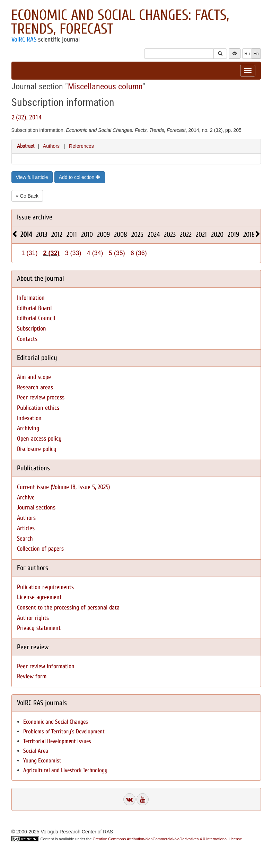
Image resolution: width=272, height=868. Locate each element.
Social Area (36, 751)
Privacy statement (39, 628)
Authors (51, 146)
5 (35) (117, 253)
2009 (103, 234)
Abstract (26, 146)
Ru (247, 54)
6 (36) (139, 253)
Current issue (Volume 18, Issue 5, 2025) (63, 487)
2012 (57, 234)
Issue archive (35, 217)
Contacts (27, 339)
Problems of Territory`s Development (64, 731)
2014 (26, 234)
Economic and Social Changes (56, 722)
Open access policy (39, 439)
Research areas (35, 387)
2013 (42, 234)
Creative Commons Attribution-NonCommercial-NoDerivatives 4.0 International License (168, 839)
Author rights (33, 618)
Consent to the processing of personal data (68, 608)
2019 (233, 234)
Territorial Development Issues (57, 741)
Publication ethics (38, 408)
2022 (186, 234)
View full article (32, 177)
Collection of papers (40, 549)
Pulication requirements (45, 587)
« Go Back (27, 196)
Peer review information (46, 666)
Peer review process (41, 397)
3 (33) (73, 253)
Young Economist (42, 761)
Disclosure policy (37, 449)
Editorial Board (34, 308)
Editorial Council (36, 318)
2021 (201, 234)
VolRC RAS (24, 39)
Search (25, 539)
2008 (121, 234)
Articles (26, 528)
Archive (26, 498)
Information (31, 298)
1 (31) (30, 253)
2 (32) (51, 253)
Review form (32, 676)
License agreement (39, 597)
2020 (217, 234)
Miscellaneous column (105, 87)
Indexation (29, 418)
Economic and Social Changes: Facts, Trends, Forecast (120, 22)
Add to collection (80, 177)
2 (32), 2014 (27, 117)
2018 (249, 234)
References (81, 146)
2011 (72, 234)
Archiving (28, 428)
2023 (170, 234)
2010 (87, 234)
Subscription (32, 329)
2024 (154, 234)
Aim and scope (34, 377)
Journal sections (36, 508)
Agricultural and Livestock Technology (65, 770)
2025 (137, 234)
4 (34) (95, 253)
